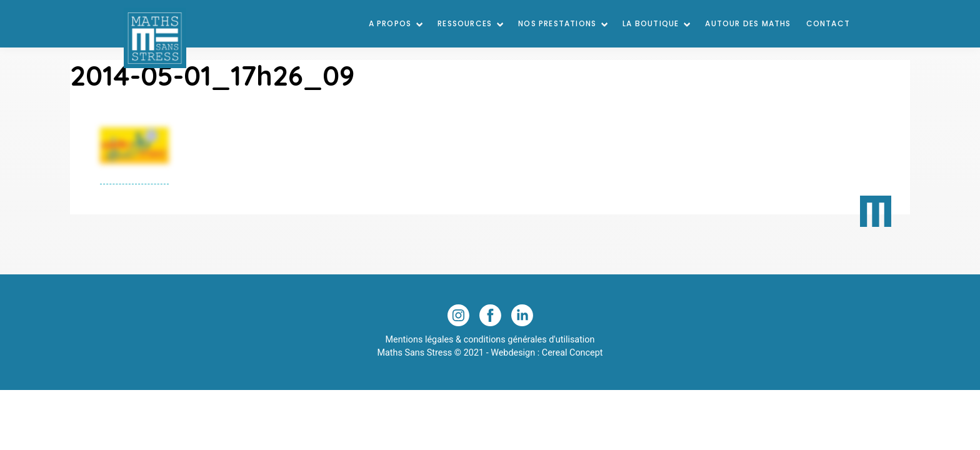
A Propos (390, 23)
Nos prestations (557, 23)
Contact (828, 23)
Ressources (465, 23)
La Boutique (651, 23)
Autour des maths (748, 23)
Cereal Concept (572, 353)
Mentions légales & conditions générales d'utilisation (490, 340)
